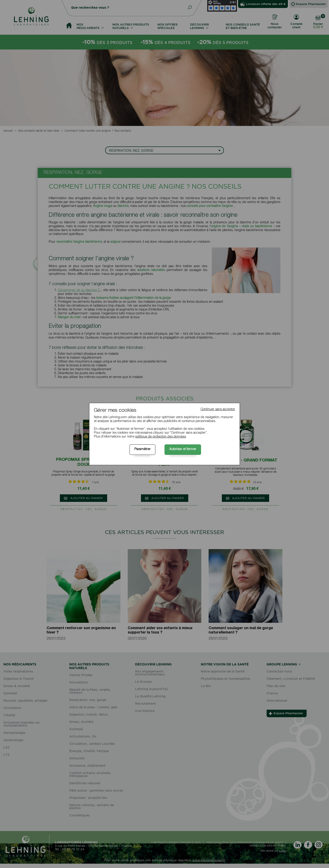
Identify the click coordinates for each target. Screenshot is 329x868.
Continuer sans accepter (218, 409)
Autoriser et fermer (183, 449)
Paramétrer (142, 449)
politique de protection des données (161, 437)
